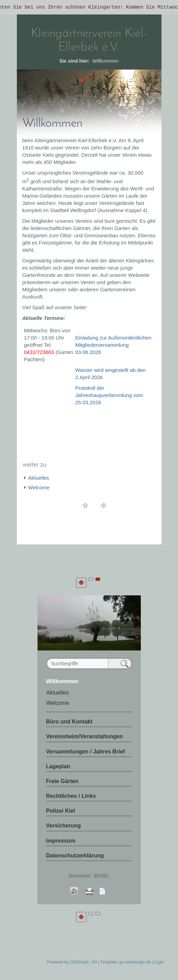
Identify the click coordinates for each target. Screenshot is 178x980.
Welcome (39, 487)
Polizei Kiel (61, 811)
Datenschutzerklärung (75, 856)
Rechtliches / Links (71, 796)
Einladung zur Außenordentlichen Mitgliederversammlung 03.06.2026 (113, 345)
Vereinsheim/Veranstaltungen (85, 736)
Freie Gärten (62, 781)
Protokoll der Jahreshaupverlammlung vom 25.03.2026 (109, 395)
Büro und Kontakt (69, 722)
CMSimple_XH (83, 962)
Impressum (61, 841)
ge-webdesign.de (135, 962)
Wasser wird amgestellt (103, 370)
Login (159, 962)
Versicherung (64, 826)
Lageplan (58, 766)
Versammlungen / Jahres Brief (86, 752)
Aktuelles (39, 478)
